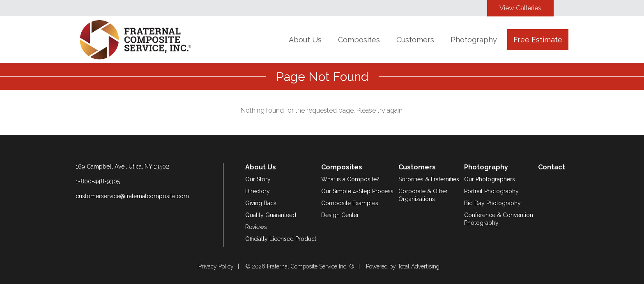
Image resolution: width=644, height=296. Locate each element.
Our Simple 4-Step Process (357, 191)
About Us (305, 40)
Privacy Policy (216, 266)
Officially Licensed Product (281, 239)
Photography (474, 40)
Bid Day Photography (492, 203)
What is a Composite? (350, 179)
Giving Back (261, 203)
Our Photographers (490, 179)
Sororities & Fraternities (429, 179)
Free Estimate (538, 40)
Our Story (258, 179)
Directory (258, 191)
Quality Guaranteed (271, 215)
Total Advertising (419, 266)
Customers (415, 40)
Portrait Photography (491, 191)
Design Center (340, 215)
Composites (359, 40)
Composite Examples (350, 203)
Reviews (256, 227)
